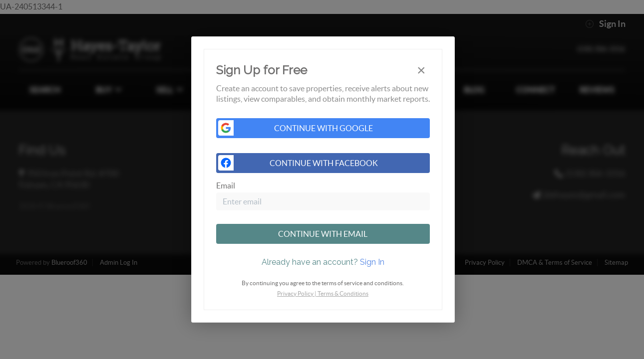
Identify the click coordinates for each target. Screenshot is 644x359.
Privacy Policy (295, 293)
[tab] (323, 262)
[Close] (421, 70)
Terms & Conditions (343, 293)
